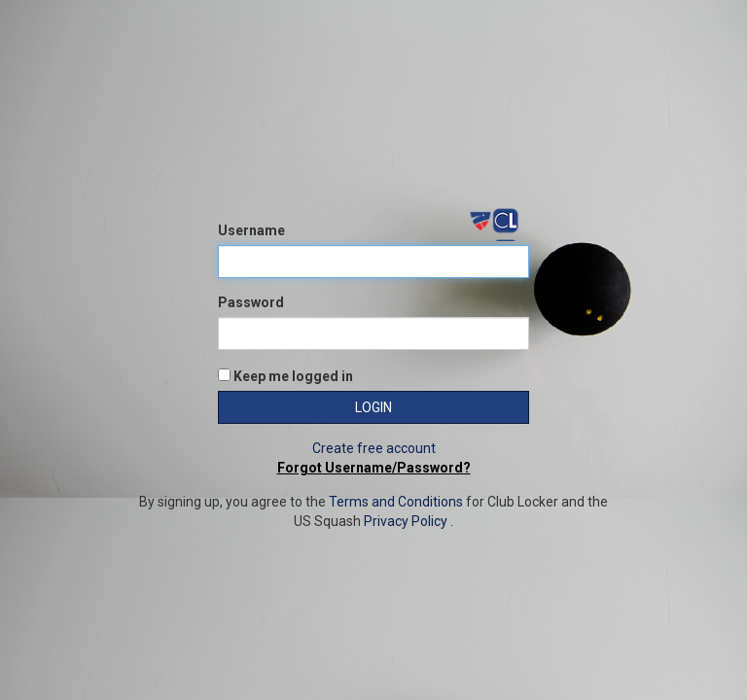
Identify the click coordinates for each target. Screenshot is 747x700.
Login (373, 407)
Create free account (374, 448)
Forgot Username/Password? (374, 468)
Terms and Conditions (396, 502)
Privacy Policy (406, 521)
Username (251, 230)
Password (251, 302)
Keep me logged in (285, 376)
